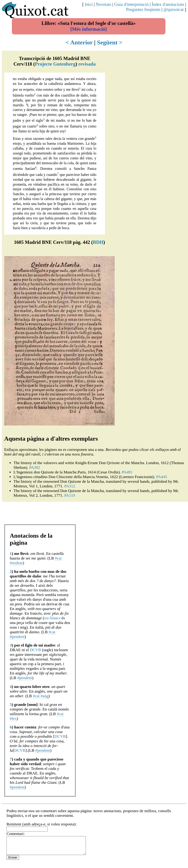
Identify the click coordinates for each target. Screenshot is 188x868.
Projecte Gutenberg (55, 64)
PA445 (162, 477)
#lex (13, 719)
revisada (87, 64)
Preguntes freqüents (143, 9)
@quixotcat (174, 9)
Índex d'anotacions (168, 4)
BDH (98, 242)
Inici (89, 4)
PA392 (35, 468)
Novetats (104, 4)
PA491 (127, 472)
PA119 (70, 495)
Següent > (110, 42)
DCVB (35, 650)
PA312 (70, 486)
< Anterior (79, 42)
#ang (44, 696)
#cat (58, 558)
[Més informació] (89, 29)
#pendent (17, 637)
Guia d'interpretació (131, 4)
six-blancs (52, 618)
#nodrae (16, 563)
